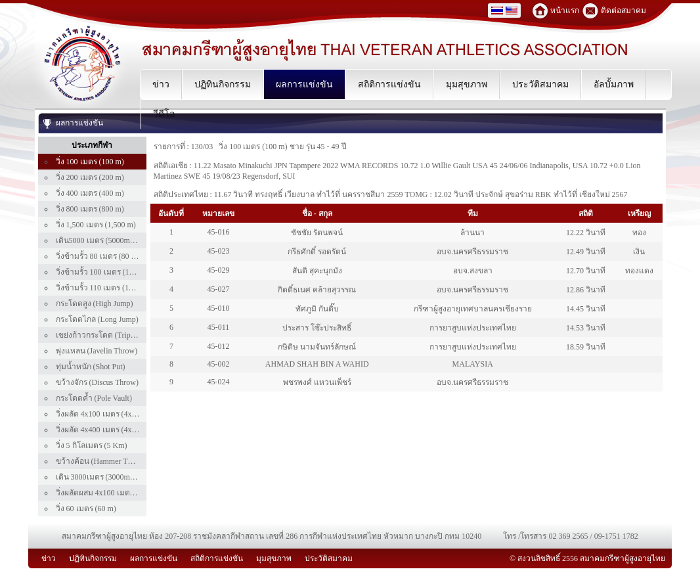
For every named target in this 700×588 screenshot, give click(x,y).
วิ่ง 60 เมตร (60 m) (86, 509)
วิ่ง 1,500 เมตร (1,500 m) (96, 225)
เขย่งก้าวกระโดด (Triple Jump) (107, 335)
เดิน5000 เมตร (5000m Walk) (103, 240)
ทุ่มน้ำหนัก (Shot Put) (91, 367)
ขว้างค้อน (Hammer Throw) (101, 461)
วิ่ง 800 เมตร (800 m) (90, 209)
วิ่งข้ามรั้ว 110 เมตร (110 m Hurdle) (114, 288)
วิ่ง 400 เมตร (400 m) (90, 193)
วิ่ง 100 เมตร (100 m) (90, 162)
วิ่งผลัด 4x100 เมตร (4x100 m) (105, 414)
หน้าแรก (565, 11)
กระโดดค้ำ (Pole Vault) (94, 398)
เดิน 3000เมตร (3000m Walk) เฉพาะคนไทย (127, 477)
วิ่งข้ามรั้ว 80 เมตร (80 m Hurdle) (110, 256)
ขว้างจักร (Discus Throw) (97, 382)
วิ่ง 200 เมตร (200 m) (90, 177)
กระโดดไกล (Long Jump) (97, 319)
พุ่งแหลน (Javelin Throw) (97, 351)
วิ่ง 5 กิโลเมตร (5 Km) (92, 445)
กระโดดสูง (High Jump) (95, 304)
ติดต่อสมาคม (623, 11)
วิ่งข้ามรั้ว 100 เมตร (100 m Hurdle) (114, 272)
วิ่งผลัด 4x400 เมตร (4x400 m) (105, 430)
